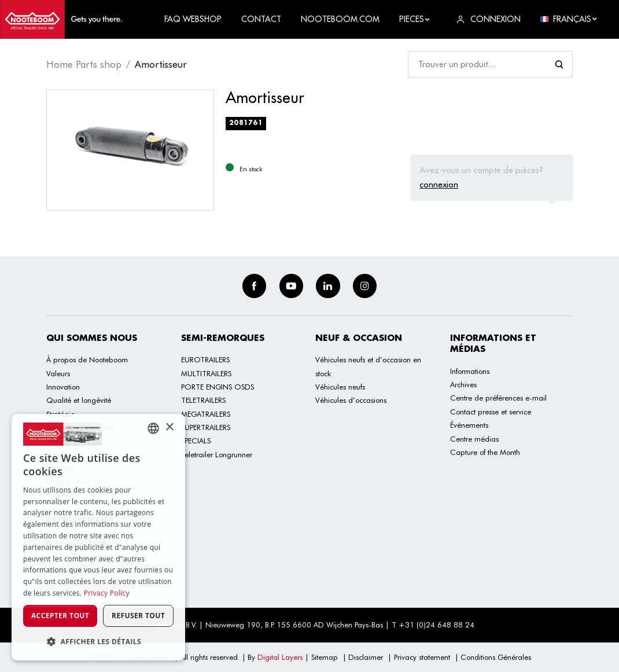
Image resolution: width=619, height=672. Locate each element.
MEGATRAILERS (206, 414)
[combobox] (153, 428)
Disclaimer (366, 657)
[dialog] (98, 537)
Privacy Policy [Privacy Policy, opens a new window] (107, 593)
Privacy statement (422, 657)
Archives (463, 384)
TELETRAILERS (203, 400)
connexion (439, 184)
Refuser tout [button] (138, 616)
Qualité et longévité (79, 400)
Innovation (63, 387)
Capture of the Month (485, 452)
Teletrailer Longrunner (217, 454)
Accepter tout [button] (60, 616)
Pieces (415, 19)
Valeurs (58, 373)
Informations (470, 371)
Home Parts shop (84, 64)
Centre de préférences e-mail (498, 398)
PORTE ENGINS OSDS (218, 387)
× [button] (169, 427)
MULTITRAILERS (206, 373)
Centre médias (474, 439)
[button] (98, 642)
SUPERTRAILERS (206, 427)
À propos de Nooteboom (87, 359)
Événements (469, 425)
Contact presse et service (491, 412)
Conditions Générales (496, 657)
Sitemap (325, 657)
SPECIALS (196, 440)
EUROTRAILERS (205, 359)
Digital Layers (280, 657)
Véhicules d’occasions (351, 400)
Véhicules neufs (340, 387)
